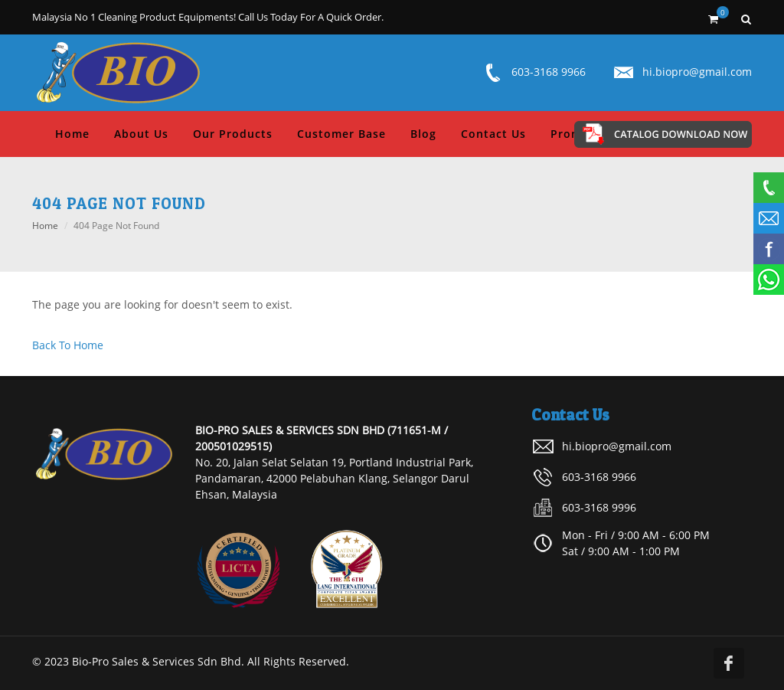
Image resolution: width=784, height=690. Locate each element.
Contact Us (493, 134)
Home (72, 134)
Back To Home (68, 345)
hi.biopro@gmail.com (697, 72)
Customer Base (341, 134)
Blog (423, 134)
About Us (141, 134)
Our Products (233, 134)
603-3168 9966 (549, 72)
